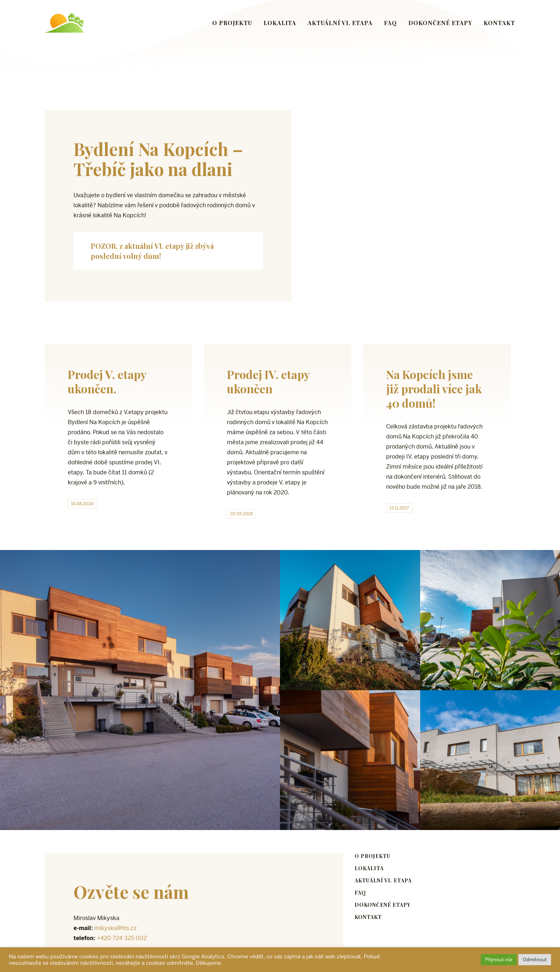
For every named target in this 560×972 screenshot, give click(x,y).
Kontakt (499, 23)
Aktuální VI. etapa (340, 23)
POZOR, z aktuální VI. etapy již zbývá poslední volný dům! (152, 251)
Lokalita (280, 23)
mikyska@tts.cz (115, 928)
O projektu (232, 23)
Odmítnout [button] (535, 960)
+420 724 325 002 (122, 938)
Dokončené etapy (440, 23)
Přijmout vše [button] (499, 960)
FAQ (390, 23)
